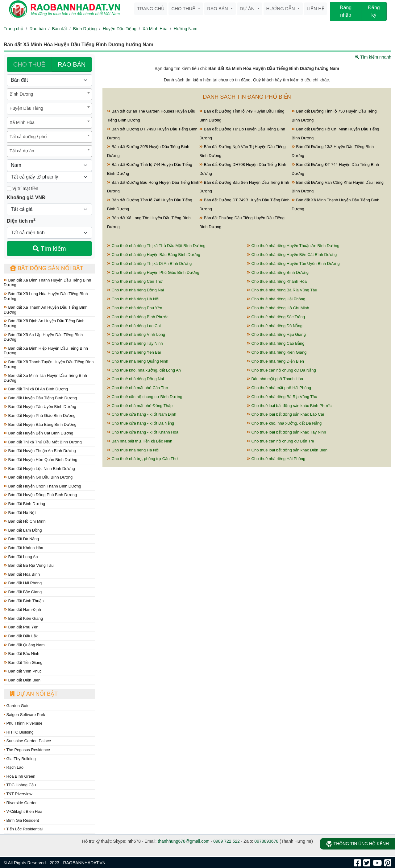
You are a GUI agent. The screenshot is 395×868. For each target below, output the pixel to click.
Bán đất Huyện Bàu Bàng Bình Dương (40, 424)
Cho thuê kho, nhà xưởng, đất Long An (144, 370)
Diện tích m (21, 220)
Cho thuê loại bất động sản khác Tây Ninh (287, 432)
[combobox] (49, 94)
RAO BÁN (72, 64)
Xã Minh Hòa (155, 29)
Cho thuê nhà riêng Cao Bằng (276, 343)
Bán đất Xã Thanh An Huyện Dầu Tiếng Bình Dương (46, 310)
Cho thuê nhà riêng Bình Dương (278, 272)
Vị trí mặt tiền (23, 188)
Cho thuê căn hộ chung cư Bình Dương (145, 397)
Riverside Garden (21, 803)
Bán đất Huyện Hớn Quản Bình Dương (40, 460)
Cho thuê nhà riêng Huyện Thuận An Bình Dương (293, 246)
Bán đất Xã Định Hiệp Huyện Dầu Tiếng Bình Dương (46, 351)
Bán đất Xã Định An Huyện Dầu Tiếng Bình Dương (44, 323)
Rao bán (218, 8)
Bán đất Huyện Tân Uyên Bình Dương (40, 407)
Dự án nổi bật (34, 694)
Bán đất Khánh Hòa (23, 548)
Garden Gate (17, 706)
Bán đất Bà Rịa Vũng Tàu (29, 565)
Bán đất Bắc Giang (23, 592)
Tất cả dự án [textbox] (22, 151)
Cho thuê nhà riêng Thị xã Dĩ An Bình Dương (149, 263)
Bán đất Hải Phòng (23, 583)
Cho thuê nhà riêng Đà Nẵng (275, 326)
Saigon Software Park (24, 715)
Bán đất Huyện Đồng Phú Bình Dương (40, 495)
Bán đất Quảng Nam (24, 645)
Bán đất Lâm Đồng (23, 530)
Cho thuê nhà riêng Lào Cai (134, 326)
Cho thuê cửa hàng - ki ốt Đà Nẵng (141, 423)
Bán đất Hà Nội (20, 513)
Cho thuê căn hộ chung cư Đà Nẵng (281, 370)
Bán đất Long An (21, 557)
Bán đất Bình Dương (24, 504)
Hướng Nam (186, 29)
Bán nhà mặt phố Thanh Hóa (275, 379)
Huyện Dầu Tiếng (120, 29)
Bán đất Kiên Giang (23, 618)
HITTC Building (19, 732)
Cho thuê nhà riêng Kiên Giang (277, 352)
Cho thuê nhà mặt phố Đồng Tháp (140, 406)
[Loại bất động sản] (49, 80)
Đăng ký (374, 11)
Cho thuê (184, 8)
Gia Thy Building (20, 759)
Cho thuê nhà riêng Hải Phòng (276, 299)
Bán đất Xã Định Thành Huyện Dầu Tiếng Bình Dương (47, 283)
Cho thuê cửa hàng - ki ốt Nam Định (142, 414)
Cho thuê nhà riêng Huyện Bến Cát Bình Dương (292, 255)
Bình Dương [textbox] (21, 94)
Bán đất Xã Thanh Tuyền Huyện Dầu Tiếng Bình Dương (49, 364)
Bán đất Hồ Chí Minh (25, 521)
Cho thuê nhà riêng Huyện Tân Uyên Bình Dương (293, 263)
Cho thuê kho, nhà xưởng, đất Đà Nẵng (284, 423)
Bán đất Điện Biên (22, 680)
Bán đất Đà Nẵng (21, 539)
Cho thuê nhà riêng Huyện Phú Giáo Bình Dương (153, 272)
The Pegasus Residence (27, 750)
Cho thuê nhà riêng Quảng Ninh (138, 361)
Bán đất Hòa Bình (22, 574)
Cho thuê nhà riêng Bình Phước (138, 317)
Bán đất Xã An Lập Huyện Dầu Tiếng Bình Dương (43, 337)
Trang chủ (151, 8)
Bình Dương (85, 29)
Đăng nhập (346, 11)
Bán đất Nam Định (22, 609)
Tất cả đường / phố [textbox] (28, 137)
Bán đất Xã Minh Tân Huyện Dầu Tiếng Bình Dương (45, 378)
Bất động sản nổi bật (47, 268)
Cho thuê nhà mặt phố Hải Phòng (279, 388)
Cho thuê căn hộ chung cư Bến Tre (281, 441)
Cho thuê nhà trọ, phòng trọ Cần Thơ (142, 459)
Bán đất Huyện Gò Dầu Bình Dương (38, 477)
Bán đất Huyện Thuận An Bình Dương (40, 451)
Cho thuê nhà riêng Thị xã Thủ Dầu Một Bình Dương (156, 246)
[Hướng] (49, 165)
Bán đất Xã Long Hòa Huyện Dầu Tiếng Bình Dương (46, 296)
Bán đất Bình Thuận (24, 601)
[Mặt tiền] (9, 189)
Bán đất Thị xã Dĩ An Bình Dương (36, 389)
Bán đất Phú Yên (21, 627)
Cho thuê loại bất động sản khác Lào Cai (285, 414)
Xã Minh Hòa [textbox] (22, 122)
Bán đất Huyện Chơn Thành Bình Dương (42, 486)
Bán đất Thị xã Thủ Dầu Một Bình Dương (43, 442)
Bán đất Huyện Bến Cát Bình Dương (38, 433)
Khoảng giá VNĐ (26, 197)
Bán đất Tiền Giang (23, 662)
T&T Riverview (18, 794)
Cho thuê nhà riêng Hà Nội (133, 299)
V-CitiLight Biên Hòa (23, 811)
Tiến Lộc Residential (23, 829)
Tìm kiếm (49, 249)
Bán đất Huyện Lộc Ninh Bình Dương (39, 469)
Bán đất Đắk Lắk (21, 636)
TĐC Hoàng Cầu (20, 785)
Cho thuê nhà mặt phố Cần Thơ (138, 388)
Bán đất (59, 29)
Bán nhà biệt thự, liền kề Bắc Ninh (140, 441)
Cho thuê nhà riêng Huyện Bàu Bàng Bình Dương (154, 255)
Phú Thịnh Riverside (23, 723)
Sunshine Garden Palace (27, 741)
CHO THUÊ (29, 64)
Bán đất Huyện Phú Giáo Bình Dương (40, 415)
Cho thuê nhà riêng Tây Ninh (135, 343)
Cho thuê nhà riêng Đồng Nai (135, 290)
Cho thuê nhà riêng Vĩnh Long (136, 334)
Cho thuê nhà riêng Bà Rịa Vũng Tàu (282, 290)
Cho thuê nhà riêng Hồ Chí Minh (278, 308)
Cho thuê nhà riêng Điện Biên (275, 361)
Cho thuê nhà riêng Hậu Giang (276, 334)
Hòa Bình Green (20, 776)
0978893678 (266, 841)
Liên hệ (315, 8)
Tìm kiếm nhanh (373, 57)
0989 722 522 (227, 841)
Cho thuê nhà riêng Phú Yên (135, 308)
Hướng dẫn (281, 8)
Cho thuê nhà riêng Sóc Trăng (276, 317)
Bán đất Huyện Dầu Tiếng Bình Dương (40, 398)
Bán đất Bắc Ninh (21, 654)
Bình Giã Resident (21, 820)
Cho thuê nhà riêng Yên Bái (134, 352)
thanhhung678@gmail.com (184, 841)
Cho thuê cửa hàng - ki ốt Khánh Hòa (143, 432)
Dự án (248, 8)
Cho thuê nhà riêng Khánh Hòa (277, 281)
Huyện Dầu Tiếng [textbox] (26, 108)
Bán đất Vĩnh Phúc (23, 671)
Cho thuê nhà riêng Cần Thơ (135, 281)
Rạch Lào (14, 767)
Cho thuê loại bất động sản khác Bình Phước (289, 406)
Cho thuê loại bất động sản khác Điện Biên (287, 450)
